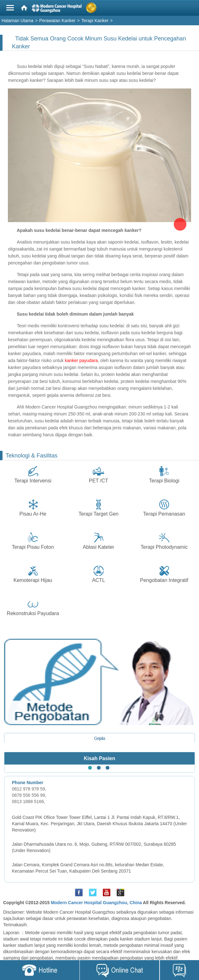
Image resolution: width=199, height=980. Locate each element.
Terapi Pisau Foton (33, 547)
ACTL (99, 580)
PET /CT (99, 481)
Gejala (99, 738)
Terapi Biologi (164, 481)
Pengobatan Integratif (164, 580)
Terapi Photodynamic (164, 547)
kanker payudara (81, 360)
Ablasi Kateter (99, 547)
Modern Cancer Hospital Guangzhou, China (96, 903)
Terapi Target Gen (99, 514)
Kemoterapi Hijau (33, 580)
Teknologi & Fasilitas (32, 456)
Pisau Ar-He (33, 514)
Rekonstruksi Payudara (33, 613)
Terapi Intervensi (33, 481)
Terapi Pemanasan (164, 514)
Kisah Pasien (100, 758)
